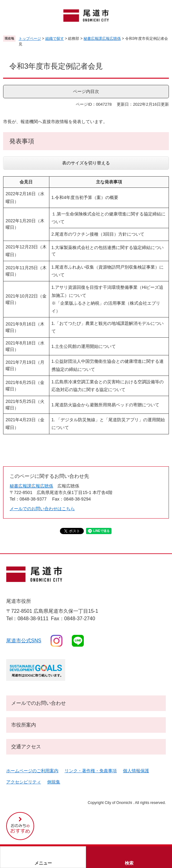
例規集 (54, 782)
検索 (129, 863)
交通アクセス (26, 747)
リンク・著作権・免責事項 (91, 771)
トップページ (30, 39)
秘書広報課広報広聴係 (102, 39)
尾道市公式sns (24, 641)
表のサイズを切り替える (86, 163)
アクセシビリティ (24, 782)
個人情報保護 (136, 771)
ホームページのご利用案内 (32, 771)
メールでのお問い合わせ (38, 703)
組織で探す (55, 39)
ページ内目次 (86, 91)
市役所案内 (24, 725)
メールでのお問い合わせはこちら (42, 509)
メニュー (43, 863)
